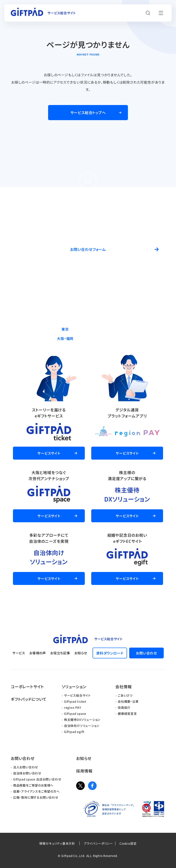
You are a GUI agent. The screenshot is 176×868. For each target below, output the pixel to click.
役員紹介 (124, 707)
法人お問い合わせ (26, 767)
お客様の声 (38, 653)
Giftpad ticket (75, 701)
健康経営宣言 (127, 714)
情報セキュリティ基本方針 (57, 843)
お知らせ (81, 653)
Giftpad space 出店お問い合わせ (37, 779)
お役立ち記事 (60, 653)
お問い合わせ (23, 758)
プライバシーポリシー (98, 843)
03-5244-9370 (98, 329)
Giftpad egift (74, 732)
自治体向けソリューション (82, 726)
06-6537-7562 (98, 338)
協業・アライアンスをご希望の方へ (36, 791)
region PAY (73, 707)
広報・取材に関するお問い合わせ (36, 797)
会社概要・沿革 (128, 701)
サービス (19, 653)
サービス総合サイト (77, 695)
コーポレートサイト (27, 686)
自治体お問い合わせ (27, 773)
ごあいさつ (125, 695)
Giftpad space (75, 714)
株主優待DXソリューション (82, 720)
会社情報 (123, 686)
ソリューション (74, 686)
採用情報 (84, 771)
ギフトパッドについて (29, 699)
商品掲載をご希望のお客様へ (33, 785)
